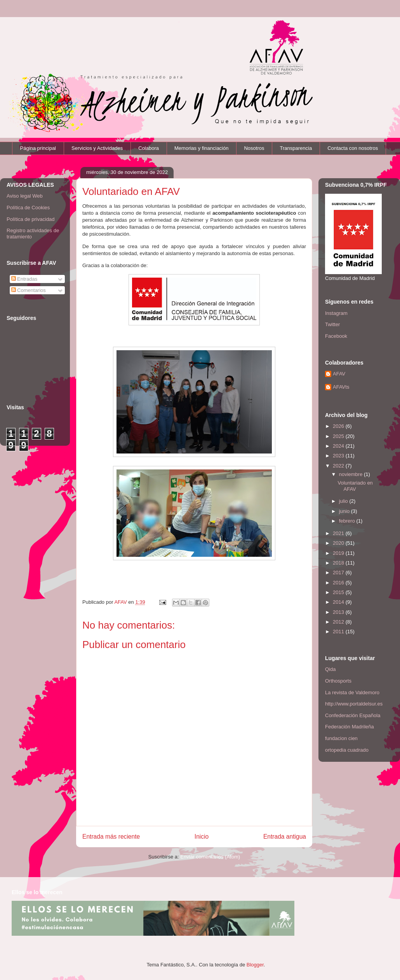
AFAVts (341, 387)
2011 (339, 632)
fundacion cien (341, 738)
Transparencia (296, 148)
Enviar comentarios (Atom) (210, 857)
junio (345, 511)
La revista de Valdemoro (352, 692)
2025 (339, 436)
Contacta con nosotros (353, 148)
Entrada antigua (285, 837)
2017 (339, 573)
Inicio (202, 837)
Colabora (149, 148)
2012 (339, 622)
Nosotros (254, 148)
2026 (339, 426)
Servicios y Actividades (97, 148)
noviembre (351, 474)
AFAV (339, 374)
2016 (339, 583)
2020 (339, 543)
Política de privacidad (31, 219)
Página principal (38, 148)
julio (344, 501)
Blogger (255, 965)
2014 (339, 602)
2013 (339, 612)
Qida (330, 669)
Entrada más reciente (111, 837)
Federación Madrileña (350, 727)
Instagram (336, 313)
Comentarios (29, 290)
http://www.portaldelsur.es (354, 704)
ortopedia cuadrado (347, 750)
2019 (339, 553)
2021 (339, 533)
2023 (339, 456)
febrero (348, 521)
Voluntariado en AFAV (355, 486)
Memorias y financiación (201, 148)
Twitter (332, 324)
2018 (339, 563)
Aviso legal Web (25, 196)
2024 (339, 446)
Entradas (24, 279)
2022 (339, 466)
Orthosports (338, 681)
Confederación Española (353, 715)
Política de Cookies (28, 208)
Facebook (336, 336)
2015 (339, 592)
